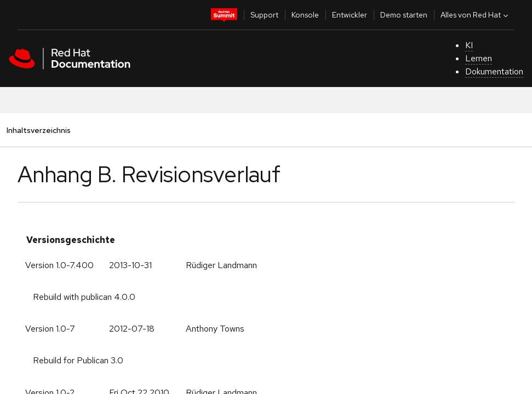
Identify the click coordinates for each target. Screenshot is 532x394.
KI (469, 45)
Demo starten (404, 15)
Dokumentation (494, 71)
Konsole (305, 15)
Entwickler (350, 15)
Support (264, 15)
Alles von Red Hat (476, 15)
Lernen (479, 58)
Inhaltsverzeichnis (38, 130)
